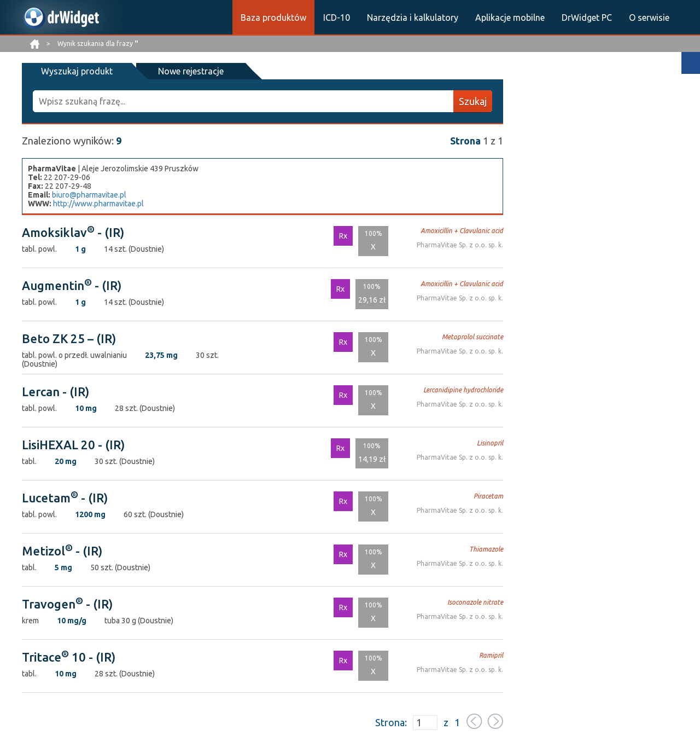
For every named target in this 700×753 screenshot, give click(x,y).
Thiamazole (486, 549)
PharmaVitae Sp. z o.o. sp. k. (460, 245)
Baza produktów (273, 18)
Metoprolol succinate (472, 337)
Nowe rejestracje (190, 71)
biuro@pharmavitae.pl (89, 195)
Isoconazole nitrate (475, 602)
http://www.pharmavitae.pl (98, 204)
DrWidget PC (587, 18)
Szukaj (473, 101)
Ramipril (491, 655)
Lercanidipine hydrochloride (463, 390)
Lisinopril (490, 443)
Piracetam (488, 496)
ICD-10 (337, 18)
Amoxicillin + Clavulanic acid (462, 231)
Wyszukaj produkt (77, 71)
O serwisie (649, 18)
